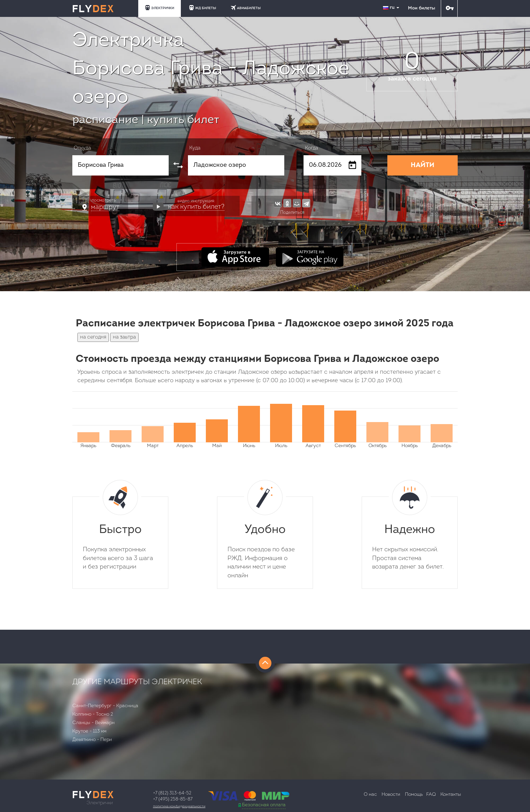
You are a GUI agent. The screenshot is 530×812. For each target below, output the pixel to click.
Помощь (414, 795)
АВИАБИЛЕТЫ (246, 8)
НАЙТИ (423, 165)
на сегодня (93, 337)
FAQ (431, 795)
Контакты (451, 795)
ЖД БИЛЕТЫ (202, 8)
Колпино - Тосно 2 (93, 714)
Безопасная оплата (264, 805)
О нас (370, 795)
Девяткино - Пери (92, 740)
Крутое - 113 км (89, 731)
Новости (391, 795)
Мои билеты (421, 8)
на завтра (124, 337)
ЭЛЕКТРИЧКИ (160, 8)
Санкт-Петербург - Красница (105, 706)
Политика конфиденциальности (179, 806)
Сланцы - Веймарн (93, 723)
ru (392, 8)
